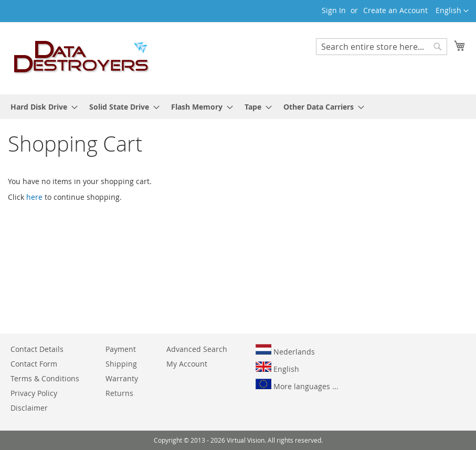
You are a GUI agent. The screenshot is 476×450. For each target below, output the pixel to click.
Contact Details (37, 349)
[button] (452, 11)
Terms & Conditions (45, 378)
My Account (187, 364)
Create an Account (395, 10)
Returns (119, 393)
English (277, 368)
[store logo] (82, 58)
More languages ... (297, 385)
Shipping (121, 364)
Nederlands (285, 350)
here (34, 197)
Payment (121, 349)
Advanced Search (197, 349)
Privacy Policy (34, 393)
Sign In (334, 10)
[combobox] (382, 47)
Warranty (122, 378)
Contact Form (34, 364)
